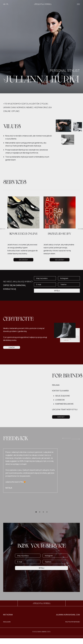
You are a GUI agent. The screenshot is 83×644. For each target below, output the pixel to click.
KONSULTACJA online (23, 234)
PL (7, 4)
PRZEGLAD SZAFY (60, 234)
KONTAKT (61, 417)
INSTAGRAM (8, 615)
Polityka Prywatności (73, 622)
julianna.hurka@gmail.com (68, 615)
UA (4, 4)
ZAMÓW (12, 347)
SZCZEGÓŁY (23, 260)
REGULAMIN (7, 622)
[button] (78, 4)
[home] (43, 4)
